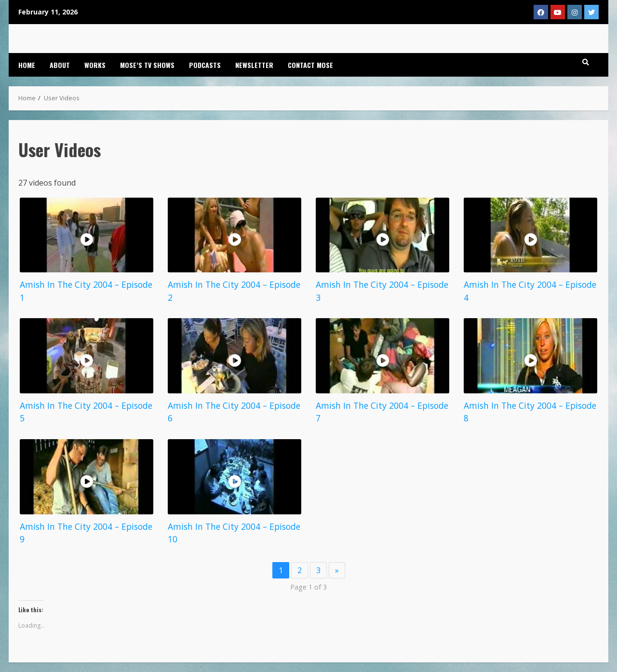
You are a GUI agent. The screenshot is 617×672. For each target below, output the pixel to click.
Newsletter (254, 65)
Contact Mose (310, 65)
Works (95, 65)
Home (27, 65)
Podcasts (205, 65)
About (60, 65)
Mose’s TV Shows (147, 65)
